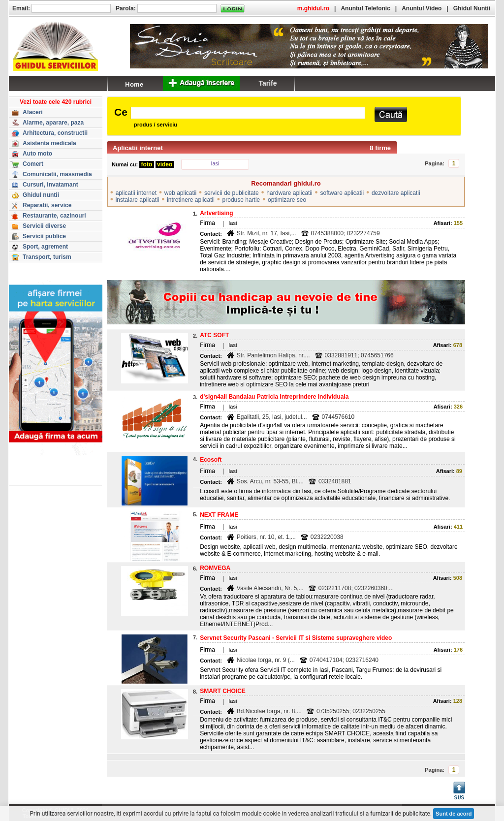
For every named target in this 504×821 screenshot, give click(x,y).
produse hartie (241, 200)
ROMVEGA (215, 568)
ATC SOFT (214, 335)
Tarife (268, 83)
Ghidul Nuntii (472, 8)
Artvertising (216, 213)
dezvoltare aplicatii (396, 193)
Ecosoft (211, 460)
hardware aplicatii (289, 193)
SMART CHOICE (223, 691)
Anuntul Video (422, 8)
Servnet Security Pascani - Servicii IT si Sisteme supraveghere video (296, 638)
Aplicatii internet (138, 148)
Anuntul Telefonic (365, 8)
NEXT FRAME (219, 515)
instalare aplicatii (138, 200)
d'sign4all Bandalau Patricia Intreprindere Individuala (274, 397)
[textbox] (248, 113)
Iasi (215, 163)
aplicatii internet (136, 193)
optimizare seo (287, 200)
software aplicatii (342, 193)
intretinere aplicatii (191, 200)
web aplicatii (180, 193)
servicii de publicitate (232, 193)
